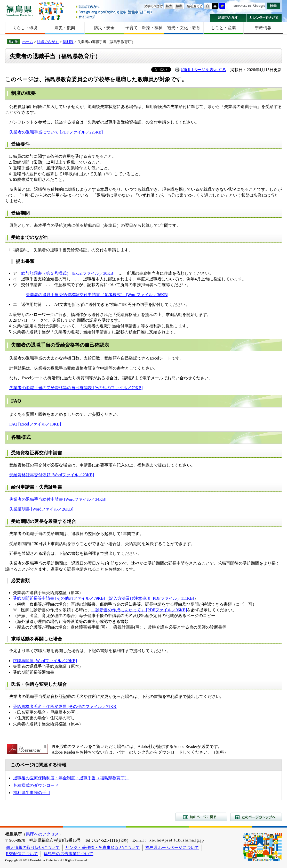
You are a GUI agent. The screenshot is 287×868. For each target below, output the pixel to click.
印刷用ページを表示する (203, 70)
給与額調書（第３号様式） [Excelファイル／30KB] (68, 273)
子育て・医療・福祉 (144, 28)
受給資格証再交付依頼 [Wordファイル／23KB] (52, 475)
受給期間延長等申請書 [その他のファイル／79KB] (59, 598)
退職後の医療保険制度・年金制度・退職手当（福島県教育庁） (71, 778)
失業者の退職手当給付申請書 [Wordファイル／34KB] (58, 499)
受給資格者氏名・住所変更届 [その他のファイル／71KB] (65, 707)
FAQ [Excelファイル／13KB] (35, 424)
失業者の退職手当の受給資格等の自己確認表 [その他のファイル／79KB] (76, 388)
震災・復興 (65, 28)
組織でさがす (228, 18)
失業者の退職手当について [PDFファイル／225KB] (56, 132)
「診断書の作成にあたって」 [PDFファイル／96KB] (139, 610)
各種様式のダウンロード (36, 785)
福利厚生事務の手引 (32, 793)
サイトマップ (114, 17)
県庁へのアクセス (42, 834)
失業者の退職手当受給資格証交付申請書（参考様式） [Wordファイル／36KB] (97, 295)
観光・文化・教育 (184, 28)
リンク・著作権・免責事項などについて (102, 848)
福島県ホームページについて (172, 848)
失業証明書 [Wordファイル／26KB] (41, 509)
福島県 (19, 11)
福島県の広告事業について (68, 854)
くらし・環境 (25, 28)
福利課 (68, 42)
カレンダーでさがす (264, 18)
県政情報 (263, 28)
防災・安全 (104, 28)
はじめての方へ (114, 7)
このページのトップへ (256, 817)
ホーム (28, 42)
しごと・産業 (224, 28)
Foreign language (114, 12)
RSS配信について (22, 854)
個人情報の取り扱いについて (33, 848)
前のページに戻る (201, 817)
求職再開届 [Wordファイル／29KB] (45, 661)
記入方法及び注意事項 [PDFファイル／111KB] (152, 598)
